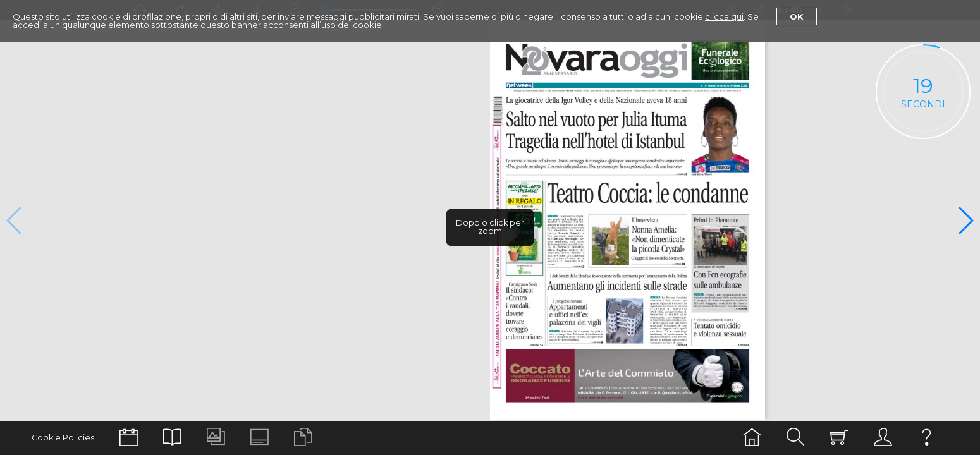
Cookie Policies (63, 438)
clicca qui (724, 16)
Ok (797, 16)
